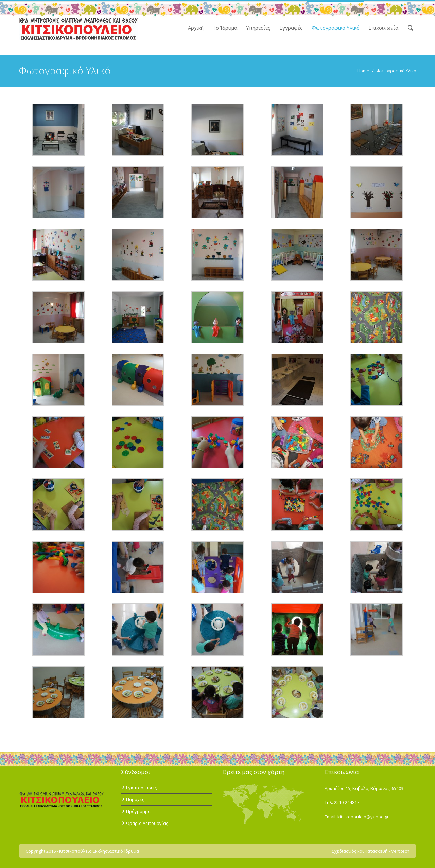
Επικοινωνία (383, 28)
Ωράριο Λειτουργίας (147, 823)
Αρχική (196, 28)
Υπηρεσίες (258, 28)
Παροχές (135, 799)
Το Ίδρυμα (225, 28)
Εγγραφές (291, 28)
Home (363, 71)
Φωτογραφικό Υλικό (336, 28)
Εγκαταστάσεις (141, 788)
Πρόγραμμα (138, 811)
